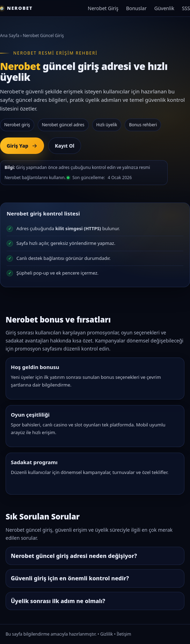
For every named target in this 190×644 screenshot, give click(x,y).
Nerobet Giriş (103, 8)
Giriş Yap (22, 146)
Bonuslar (136, 8)
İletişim (124, 634)
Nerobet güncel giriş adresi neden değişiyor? (74, 556)
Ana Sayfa (10, 36)
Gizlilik (107, 634)
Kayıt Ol (65, 146)
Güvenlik (164, 8)
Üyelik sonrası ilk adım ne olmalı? (58, 601)
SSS (186, 8)
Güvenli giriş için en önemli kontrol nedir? (70, 578)
